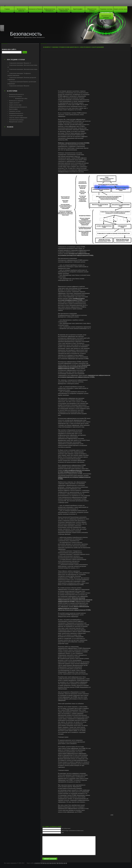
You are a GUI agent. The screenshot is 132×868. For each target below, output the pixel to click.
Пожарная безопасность (16, 113)
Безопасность (26, 34)
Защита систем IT (14, 103)
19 (59, 863)
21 (63, 863)
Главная (7, 9)
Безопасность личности (21, 10)
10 (44, 863)
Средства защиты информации (64, 10)
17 (56, 863)
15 (52, 863)
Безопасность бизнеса (35, 9)
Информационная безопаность (50, 10)
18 (58, 863)
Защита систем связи (120, 9)
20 (61, 863)
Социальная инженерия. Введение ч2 (20, 63)
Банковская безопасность (16, 94)
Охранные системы (106, 9)
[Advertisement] (20, 52)
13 (49, 863)
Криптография (78, 9)
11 (45, 863)
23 (66, 863)
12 (47, 863)
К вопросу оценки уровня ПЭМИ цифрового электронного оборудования (73, 47)
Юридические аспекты (92, 10)
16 (54, 863)
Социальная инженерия (16, 115)
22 (64, 863)
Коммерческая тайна (21, 98)
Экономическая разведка (106, 17)
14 (51, 863)
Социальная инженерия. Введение (19, 86)
